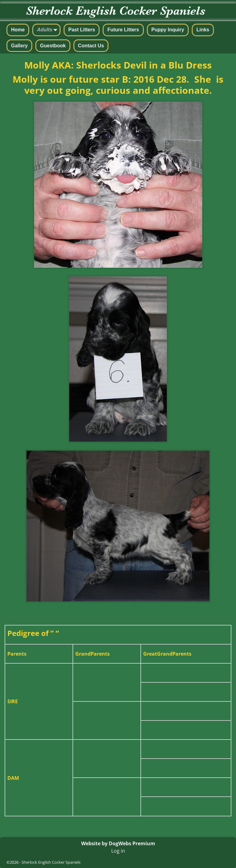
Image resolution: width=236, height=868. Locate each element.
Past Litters (82, 30)
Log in (118, 851)
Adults (48, 30)
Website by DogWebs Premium (118, 843)
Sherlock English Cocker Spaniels (51, 862)
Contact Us (91, 46)
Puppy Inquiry (168, 30)
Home (18, 30)
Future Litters (123, 30)
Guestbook (53, 46)
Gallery (19, 46)
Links (203, 30)
